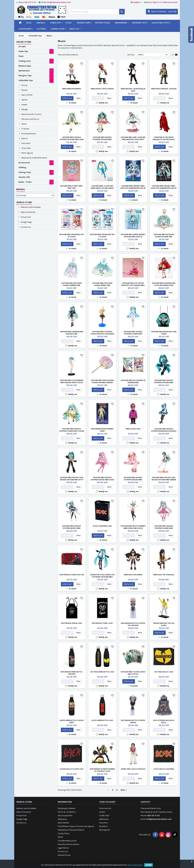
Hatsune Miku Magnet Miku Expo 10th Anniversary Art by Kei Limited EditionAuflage (133, 188)
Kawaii (24, 105)
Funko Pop (55, 23)
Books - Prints (25, 182)
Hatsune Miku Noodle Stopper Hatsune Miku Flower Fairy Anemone (102, 139)
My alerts (103, 826)
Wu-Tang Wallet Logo (164, 672)
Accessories (25, 29)
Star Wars (26, 143)
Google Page (26, 222)
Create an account (170, 2)
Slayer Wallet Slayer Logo (72, 769)
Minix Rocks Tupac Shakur (102, 89)
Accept (149, 865)
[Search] (97, 12)
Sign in (156, 2)
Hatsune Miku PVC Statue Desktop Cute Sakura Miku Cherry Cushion (133, 285)
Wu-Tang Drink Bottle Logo (102, 672)
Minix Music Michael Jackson (164, 89)
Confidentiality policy (67, 841)
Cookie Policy (64, 834)
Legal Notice (63, 848)
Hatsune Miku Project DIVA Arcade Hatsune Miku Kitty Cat (72, 480)
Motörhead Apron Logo (72, 623)
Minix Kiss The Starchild (164, 575)
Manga (25, 109)
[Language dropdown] (137, 2)
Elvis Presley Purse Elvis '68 (72, 575)
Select (153, 55)
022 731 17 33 (30, 2)
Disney (24, 85)
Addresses (62, 819)
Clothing (41, 29)
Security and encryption (68, 844)
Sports (25, 138)
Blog (29, 23)
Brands (21, 189)
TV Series (25, 129)
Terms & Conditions (67, 812)
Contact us (26, 227)
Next (124, 790)
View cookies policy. (135, 865)
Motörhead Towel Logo (102, 623)
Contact (146, 802)
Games (25, 100)
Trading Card (83, 23)
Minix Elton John (133, 429)
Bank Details (63, 823)
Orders (102, 812)
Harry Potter (27, 95)
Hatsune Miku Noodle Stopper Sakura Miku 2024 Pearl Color (102, 480)
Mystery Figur (102, 23)
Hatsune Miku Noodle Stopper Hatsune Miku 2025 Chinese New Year (72, 139)
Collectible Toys (160, 23)
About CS (74, 29)
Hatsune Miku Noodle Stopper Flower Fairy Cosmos (164, 528)
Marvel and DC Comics (31, 114)
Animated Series (29, 134)
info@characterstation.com (59, 2)
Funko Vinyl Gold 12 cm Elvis (133, 769)
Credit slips (104, 816)
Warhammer (121, 23)
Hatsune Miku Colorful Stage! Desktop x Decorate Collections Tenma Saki (102, 334)
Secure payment (65, 816)
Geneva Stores (64, 855)
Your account (107, 802)
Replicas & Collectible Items (34, 158)
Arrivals (41, 23)
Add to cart (67, 98)
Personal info (105, 808)
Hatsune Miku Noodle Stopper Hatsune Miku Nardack (164, 383)
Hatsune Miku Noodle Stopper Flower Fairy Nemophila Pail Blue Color (133, 334)
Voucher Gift (24, 177)
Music (24, 124)
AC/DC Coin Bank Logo (102, 526)
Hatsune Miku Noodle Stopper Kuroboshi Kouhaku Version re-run (164, 431)
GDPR (60, 837)
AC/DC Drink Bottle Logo (102, 720)
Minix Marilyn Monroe (72, 89)
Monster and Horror (30, 119)
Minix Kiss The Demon (133, 575)
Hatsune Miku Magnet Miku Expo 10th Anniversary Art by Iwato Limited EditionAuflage (164, 188)
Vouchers (103, 823)
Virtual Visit (26, 217)
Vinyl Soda (26, 148)
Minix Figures (27, 153)
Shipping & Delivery (67, 808)
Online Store (24, 42)
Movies (25, 90)
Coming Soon (58, 29)
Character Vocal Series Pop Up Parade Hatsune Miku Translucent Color (102, 577)
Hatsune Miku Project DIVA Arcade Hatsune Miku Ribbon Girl (164, 480)
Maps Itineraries (28, 212)
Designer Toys (139, 23)
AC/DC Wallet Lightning (164, 769)
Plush (69, 23)
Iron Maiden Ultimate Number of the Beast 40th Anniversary (102, 771)
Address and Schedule (30, 207)
